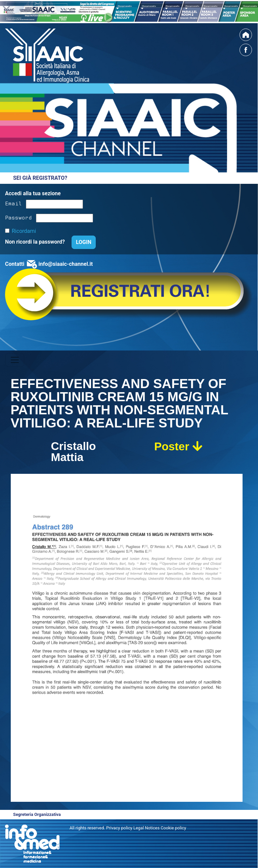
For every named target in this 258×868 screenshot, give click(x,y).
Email (13, 203)
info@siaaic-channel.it (66, 264)
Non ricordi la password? (36, 242)
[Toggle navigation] (15, 360)
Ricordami (24, 231)
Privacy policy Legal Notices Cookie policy (146, 828)
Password (18, 217)
